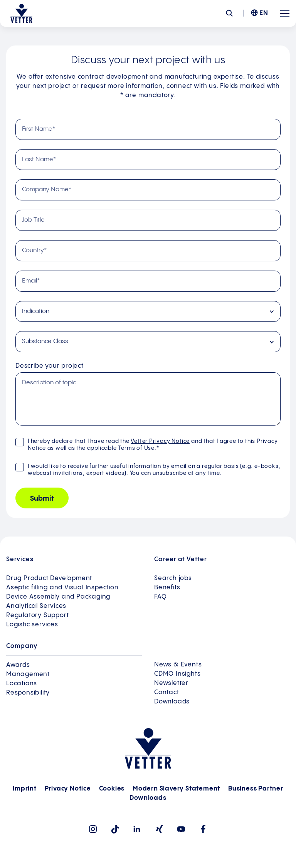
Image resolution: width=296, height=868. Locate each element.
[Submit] (42, 498)
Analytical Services (36, 606)
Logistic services (32, 625)
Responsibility (28, 693)
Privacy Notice (68, 789)
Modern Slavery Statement (176, 789)
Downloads (172, 702)
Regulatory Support (37, 615)
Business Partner (256, 789)
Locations (22, 684)
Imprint (25, 789)
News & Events (178, 665)
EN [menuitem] (264, 13)
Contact (167, 692)
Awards (18, 665)
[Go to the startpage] (21, 13)
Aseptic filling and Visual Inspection (62, 588)
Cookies (112, 789)
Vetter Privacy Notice (160, 441)
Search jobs (173, 578)
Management (28, 674)
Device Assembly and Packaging (58, 597)
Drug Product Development (49, 578)
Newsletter (171, 683)
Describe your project (50, 366)
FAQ (160, 597)
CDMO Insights (177, 674)
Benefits (167, 588)
